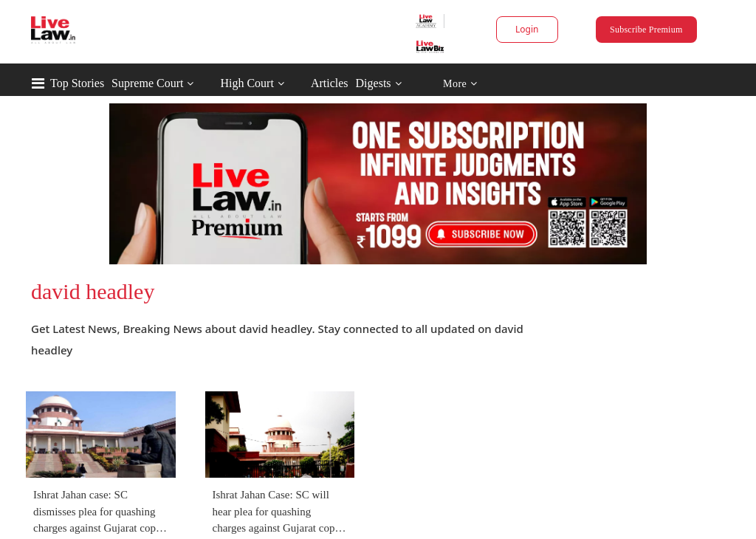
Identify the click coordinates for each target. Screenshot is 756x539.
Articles (330, 83)
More (460, 84)
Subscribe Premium (646, 30)
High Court (247, 83)
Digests (374, 83)
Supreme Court (147, 83)
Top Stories (77, 83)
